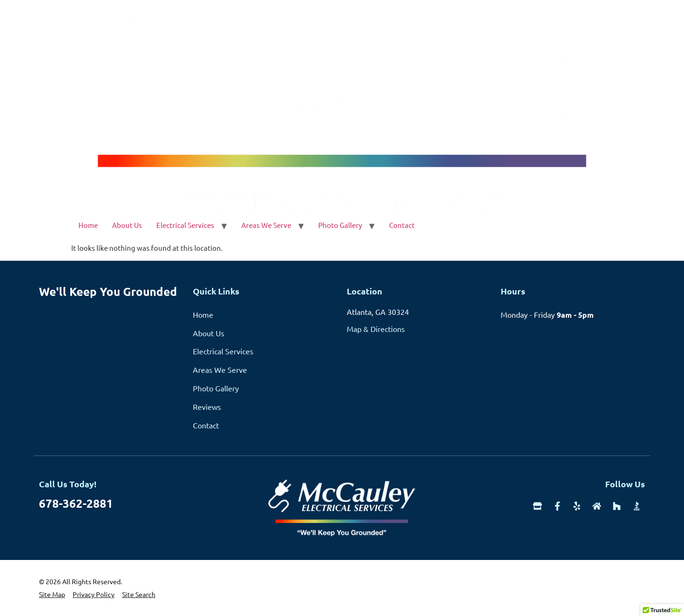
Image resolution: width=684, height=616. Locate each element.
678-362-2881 (76, 503)
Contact (402, 225)
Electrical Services (185, 225)
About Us (127, 225)
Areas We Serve (266, 225)
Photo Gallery (340, 225)
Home (88, 225)
